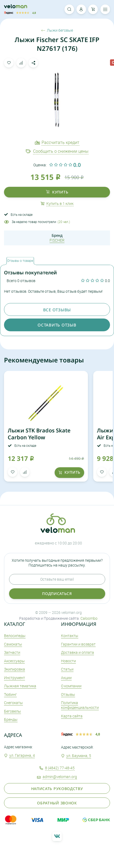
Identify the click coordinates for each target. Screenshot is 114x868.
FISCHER (57, 240)
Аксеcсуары (14, 661)
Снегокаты (13, 703)
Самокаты (13, 644)
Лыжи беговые (57, 30)
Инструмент (15, 678)
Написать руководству (57, 789)
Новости (68, 661)
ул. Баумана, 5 (79, 756)
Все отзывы (57, 310)
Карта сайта (72, 716)
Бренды (11, 719)
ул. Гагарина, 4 (22, 755)
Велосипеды (15, 636)
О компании (71, 686)
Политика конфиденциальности (80, 705)
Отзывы (68, 694)
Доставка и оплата (78, 652)
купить (57, 192)
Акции (66, 678)
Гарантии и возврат (78, 644)
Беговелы (13, 711)
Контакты (70, 636)
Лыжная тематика (20, 686)
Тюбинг (10, 694)
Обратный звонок (57, 803)
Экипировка (15, 669)
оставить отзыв (57, 325)
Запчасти (12, 652)
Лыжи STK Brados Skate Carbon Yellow (39, 434)
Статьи (67, 669)
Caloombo (89, 618)
